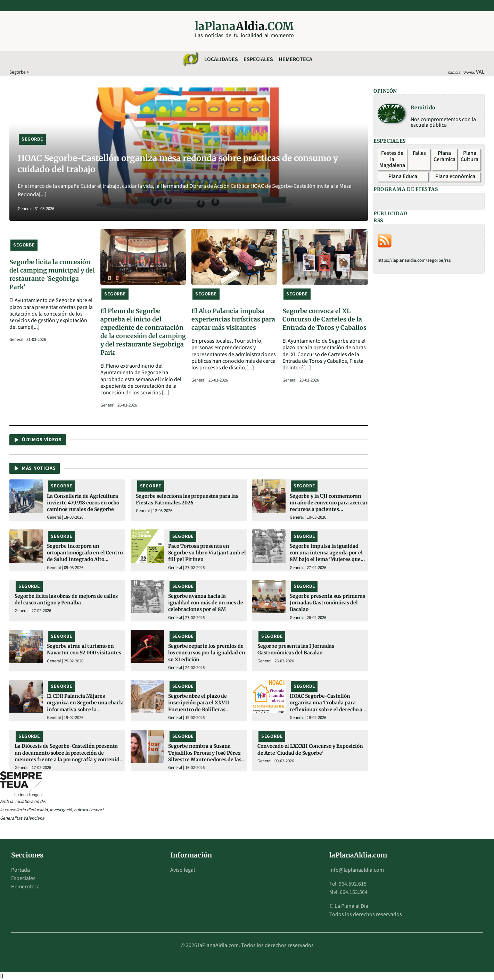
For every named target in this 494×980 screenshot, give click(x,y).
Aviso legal (183, 870)
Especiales (258, 59)
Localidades (221, 59)
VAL (480, 72)
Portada (20, 870)
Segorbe (18, 72)
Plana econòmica (455, 176)
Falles (419, 153)
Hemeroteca (295, 59)
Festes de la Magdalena (392, 159)
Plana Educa (403, 176)
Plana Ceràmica (444, 156)
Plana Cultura (470, 156)
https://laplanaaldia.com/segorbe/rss (414, 260)
